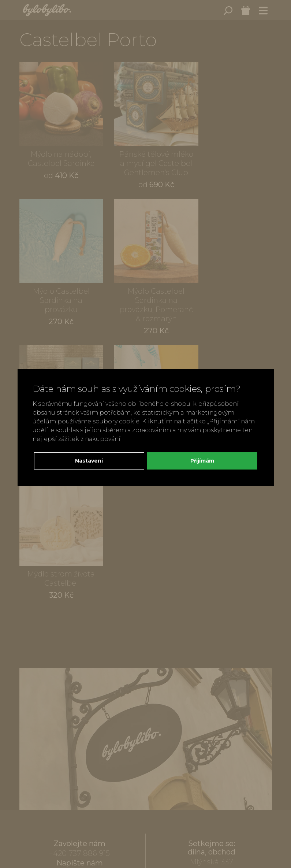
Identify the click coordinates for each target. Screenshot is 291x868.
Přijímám (202, 461)
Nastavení (89, 461)
